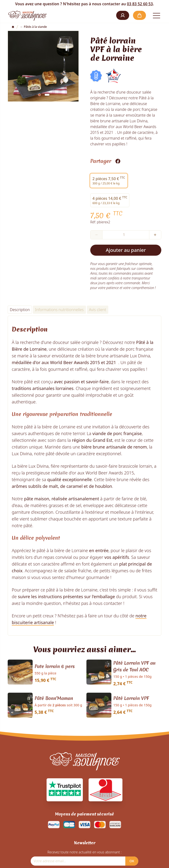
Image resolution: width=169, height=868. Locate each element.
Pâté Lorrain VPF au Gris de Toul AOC (134, 666)
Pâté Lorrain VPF (131, 698)
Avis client (98, 310)
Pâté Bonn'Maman (54, 698)
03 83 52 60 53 (140, 4)
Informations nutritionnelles (59, 310)
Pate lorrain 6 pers (55, 666)
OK (132, 861)
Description (20, 310)
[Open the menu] (157, 15)
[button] (123, 15)
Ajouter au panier (126, 250)
